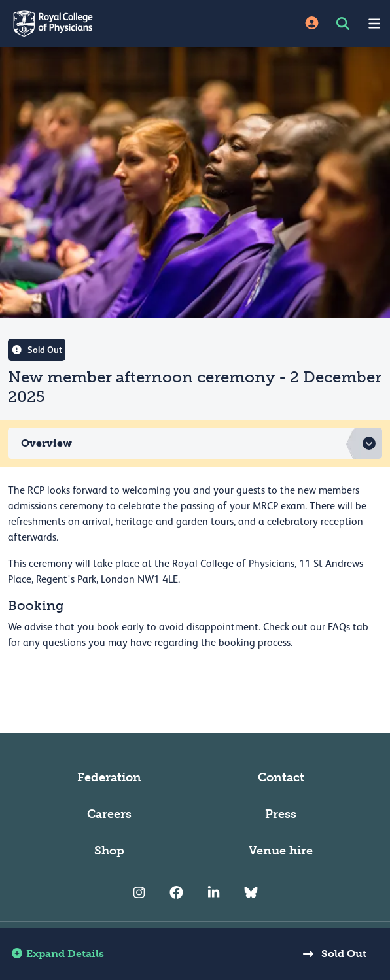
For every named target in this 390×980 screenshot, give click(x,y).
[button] (195, 443)
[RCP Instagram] (139, 892)
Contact (281, 777)
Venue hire (281, 851)
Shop (109, 851)
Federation (109, 777)
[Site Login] (312, 24)
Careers (109, 814)
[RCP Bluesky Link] (251, 892)
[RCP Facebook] (176, 892)
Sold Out (331, 954)
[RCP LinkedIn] (214, 892)
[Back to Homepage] (97, 24)
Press (281, 814)
